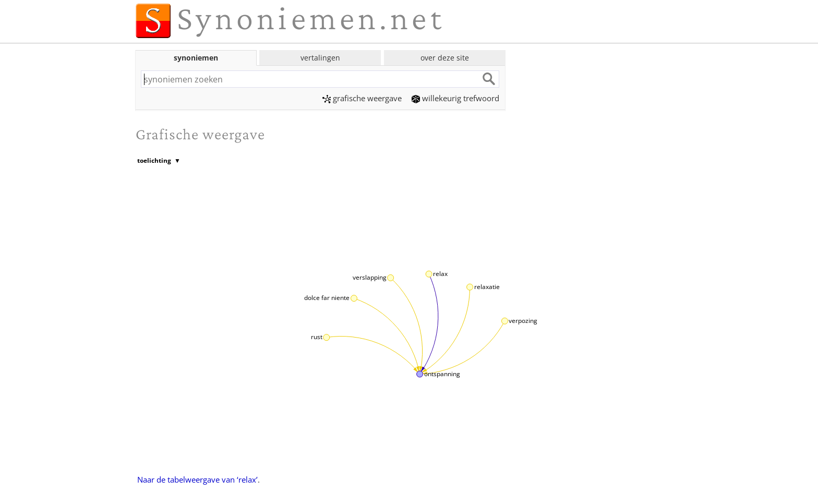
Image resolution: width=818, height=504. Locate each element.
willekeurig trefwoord (455, 98)
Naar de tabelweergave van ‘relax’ (197, 479)
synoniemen (196, 58)
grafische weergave (362, 98)
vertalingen (320, 58)
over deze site (445, 58)
